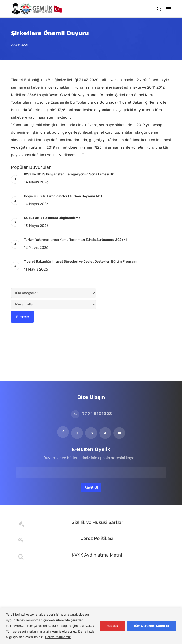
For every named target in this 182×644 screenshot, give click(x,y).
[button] (168, 9)
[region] (91, 626)
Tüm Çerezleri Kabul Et (151, 626)
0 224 (92, 414)
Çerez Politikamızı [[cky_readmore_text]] (58, 637)
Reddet (112, 626)
